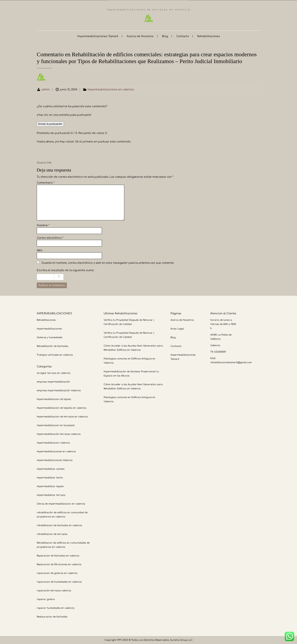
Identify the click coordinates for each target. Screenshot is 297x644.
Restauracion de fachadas (52, 617)
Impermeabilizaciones (49, 329)
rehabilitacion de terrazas (52, 534)
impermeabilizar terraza (51, 495)
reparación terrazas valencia (54, 590)
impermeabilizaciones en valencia (111, 89)
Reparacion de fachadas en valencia (58, 556)
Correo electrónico (50, 238)
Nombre (43, 225)
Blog (165, 36)
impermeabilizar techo (50, 477)
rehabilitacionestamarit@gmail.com (231, 362)
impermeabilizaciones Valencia (55, 460)
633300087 (220, 352)
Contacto (183, 36)
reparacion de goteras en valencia (57, 573)
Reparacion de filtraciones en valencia (59, 564)
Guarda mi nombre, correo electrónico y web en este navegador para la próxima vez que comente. (108, 263)
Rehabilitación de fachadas (52, 346)
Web (40, 250)
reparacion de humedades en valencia (59, 582)
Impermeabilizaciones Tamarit (98, 36)
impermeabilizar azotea (51, 469)
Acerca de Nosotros (140, 36)
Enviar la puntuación (50, 124)
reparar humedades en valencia (55, 608)
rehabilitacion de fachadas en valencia (59, 525)
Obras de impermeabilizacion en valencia (61, 504)
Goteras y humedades (50, 337)
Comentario (46, 183)
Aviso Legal (177, 329)
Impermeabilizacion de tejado (54, 399)
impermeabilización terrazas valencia (59, 434)
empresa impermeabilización (53, 382)
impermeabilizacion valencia (53, 443)
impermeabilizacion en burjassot (56, 425)
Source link (44, 162)
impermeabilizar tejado (50, 486)
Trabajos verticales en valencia (55, 355)
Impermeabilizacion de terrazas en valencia (62, 416)
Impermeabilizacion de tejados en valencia (61, 408)
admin (46, 89)
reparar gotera (46, 599)
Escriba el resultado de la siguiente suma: (65, 270)
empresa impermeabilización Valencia (59, 390)
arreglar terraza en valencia (54, 373)
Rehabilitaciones (209, 36)
